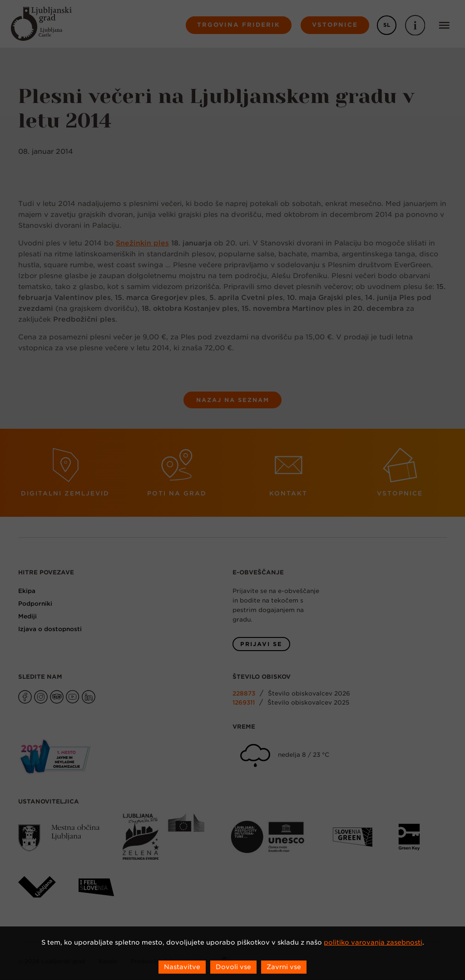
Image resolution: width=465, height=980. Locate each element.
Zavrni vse (284, 967)
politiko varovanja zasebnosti (373, 942)
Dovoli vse (233, 967)
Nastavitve (182, 967)
